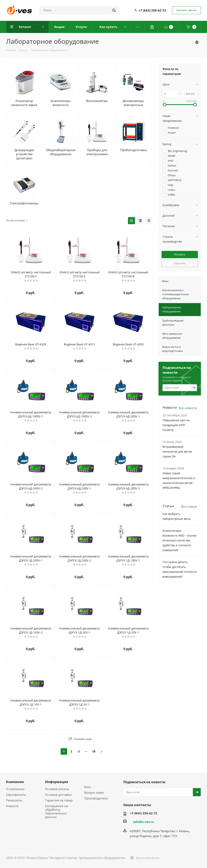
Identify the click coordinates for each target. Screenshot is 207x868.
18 (94, 751)
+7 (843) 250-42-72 (152, 10)
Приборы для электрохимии (97, 152)
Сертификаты (16, 795)
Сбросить (180, 263)
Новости (12, 806)
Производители (96, 798)
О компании (15, 789)
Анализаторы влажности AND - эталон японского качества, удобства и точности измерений (180, 540)
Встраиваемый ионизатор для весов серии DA (177, 452)
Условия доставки (58, 795)
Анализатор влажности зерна (24, 103)
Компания (15, 782)
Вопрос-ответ (94, 793)
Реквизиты (14, 800)
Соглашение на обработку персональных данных (56, 811)
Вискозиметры (97, 101)
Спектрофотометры (24, 203)
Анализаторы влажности (61, 103)
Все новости (188, 408)
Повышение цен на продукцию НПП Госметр (176, 425)
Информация (57, 782)
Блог (88, 787)
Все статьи (189, 506)
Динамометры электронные (133, 103)
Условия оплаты (57, 789)
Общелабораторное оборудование (61, 152)
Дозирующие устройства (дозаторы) (24, 154)
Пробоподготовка (133, 150)
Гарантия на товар (59, 800)
